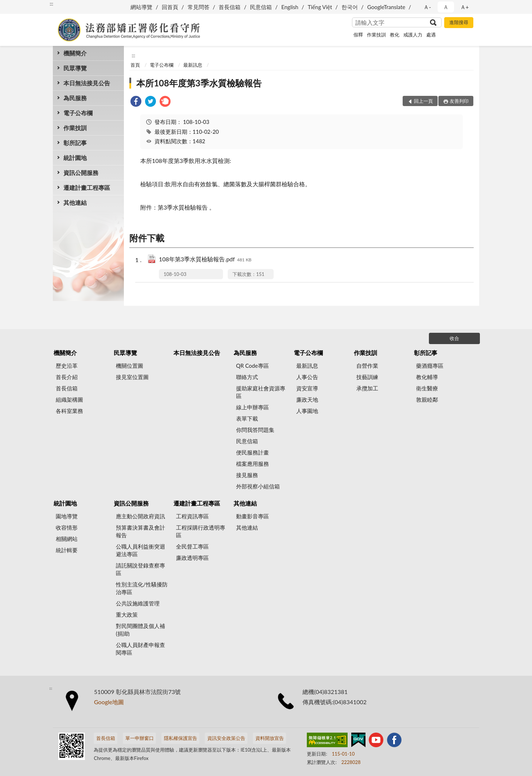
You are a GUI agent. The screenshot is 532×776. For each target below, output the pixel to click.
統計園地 (75, 158)
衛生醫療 (427, 388)
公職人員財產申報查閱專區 (140, 649)
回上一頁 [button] (423, 101)
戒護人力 (413, 35)
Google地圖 (109, 702)
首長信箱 (230, 7)
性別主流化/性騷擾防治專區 (142, 588)
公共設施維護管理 (138, 603)
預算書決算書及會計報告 (140, 531)
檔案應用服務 (253, 464)
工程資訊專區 (192, 516)
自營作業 (367, 366)
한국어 (350, 7)
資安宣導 (307, 388)
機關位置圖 (130, 366)
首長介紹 (67, 377)
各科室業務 (69, 411)
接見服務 (247, 475)
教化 (395, 35)
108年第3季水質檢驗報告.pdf (205, 260)
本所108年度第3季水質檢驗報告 (199, 83)
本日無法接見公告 (87, 83)
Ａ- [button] (427, 7)
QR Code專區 (253, 366)
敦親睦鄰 (427, 399)
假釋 (358, 35)
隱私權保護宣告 (181, 738)
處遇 (431, 35)
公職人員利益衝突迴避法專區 (140, 550)
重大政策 (127, 615)
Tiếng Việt (320, 7)
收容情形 (67, 527)
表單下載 (247, 418)
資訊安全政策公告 (226, 738)
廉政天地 (307, 399)
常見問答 (199, 7)
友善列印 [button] (459, 101)
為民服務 (75, 98)
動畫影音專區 (253, 516)
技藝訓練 (367, 377)
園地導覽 (67, 516)
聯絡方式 (247, 377)
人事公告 (307, 377)
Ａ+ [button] (465, 7)
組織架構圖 (69, 399)
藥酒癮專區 (430, 366)
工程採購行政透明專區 (201, 531)
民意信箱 (261, 7)
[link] (136, 102)
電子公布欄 (78, 113)
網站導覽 (141, 7)
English (290, 7)
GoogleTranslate (386, 7)
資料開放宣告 (270, 738)
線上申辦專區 (253, 407)
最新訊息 (193, 65)
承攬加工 (367, 388)
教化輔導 (427, 377)
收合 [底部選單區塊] (454, 338)
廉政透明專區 (192, 558)
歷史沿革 (67, 366)
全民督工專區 (192, 546)
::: (51, 4)
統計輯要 (67, 550)
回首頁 (170, 7)
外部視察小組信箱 (258, 486)
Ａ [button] (446, 7)
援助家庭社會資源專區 (261, 392)
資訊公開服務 (81, 173)
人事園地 (307, 411)
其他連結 (75, 202)
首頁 (135, 65)
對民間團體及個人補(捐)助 (140, 630)
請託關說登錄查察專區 (140, 569)
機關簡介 (75, 53)
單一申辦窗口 (140, 738)
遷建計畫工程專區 (87, 188)
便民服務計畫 (253, 452)
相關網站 (67, 539)
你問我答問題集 (255, 430)
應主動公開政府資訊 (140, 516)
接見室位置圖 (132, 377)
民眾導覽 (75, 68)
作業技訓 (376, 35)
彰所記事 (75, 143)
